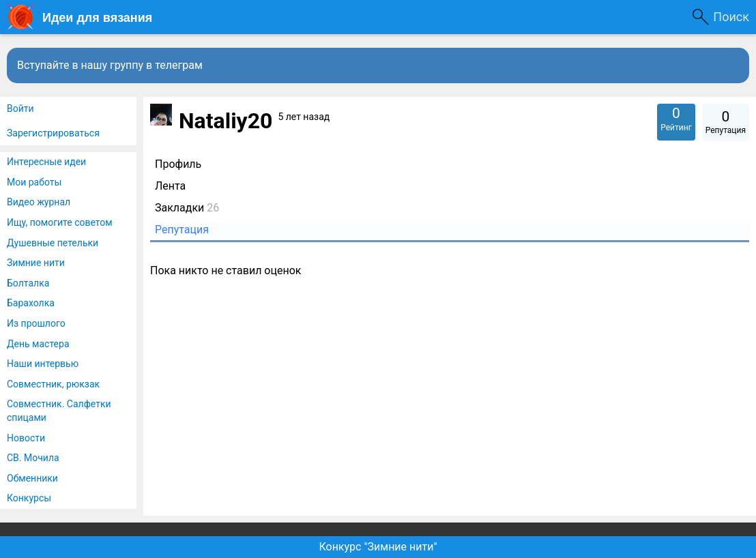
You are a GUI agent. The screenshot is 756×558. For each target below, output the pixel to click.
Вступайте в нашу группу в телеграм (110, 65)
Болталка (28, 283)
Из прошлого (36, 323)
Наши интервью (43, 364)
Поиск (731, 17)
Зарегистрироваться (53, 133)
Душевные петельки (53, 243)
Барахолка (31, 303)
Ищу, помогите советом (60, 222)
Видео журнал (39, 202)
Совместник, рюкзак (53, 384)
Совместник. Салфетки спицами (59, 411)
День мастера (38, 344)
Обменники (32, 478)
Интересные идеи (46, 162)
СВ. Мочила (33, 458)
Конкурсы (29, 498)
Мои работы (34, 182)
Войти (20, 108)
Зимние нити (36, 263)
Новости (26, 438)
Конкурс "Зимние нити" (378, 547)
